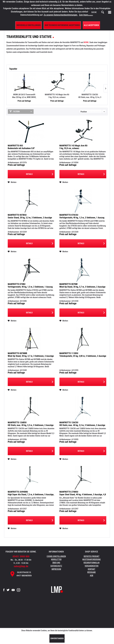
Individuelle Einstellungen (28, 25)
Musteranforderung (92, 559)
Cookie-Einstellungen (56, 556)
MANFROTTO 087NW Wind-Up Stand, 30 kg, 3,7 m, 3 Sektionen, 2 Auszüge (82, 285)
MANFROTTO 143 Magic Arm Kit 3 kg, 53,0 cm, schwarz (57, 96)
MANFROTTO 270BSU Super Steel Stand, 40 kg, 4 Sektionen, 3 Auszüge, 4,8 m (83, 493)
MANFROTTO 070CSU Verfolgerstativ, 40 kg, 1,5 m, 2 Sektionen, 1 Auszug (82, 216)
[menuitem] (110, 12)
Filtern (15, 111)
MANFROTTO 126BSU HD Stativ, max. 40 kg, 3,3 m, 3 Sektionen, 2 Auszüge (31, 424)
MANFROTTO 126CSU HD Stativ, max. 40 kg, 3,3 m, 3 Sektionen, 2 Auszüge (90, 96)
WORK (86, 42)
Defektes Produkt (92, 556)
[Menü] (110, 12)
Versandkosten (91, 566)
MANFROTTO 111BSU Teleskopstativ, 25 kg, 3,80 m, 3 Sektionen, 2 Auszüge (83, 355)
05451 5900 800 (21, 556)
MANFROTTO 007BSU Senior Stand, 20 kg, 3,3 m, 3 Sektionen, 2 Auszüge (30, 216)
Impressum (56, 569)
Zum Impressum (86, 15)
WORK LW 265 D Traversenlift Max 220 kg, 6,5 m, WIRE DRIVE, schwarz (24, 96)
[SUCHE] (98, 12)
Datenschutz (56, 566)
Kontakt (92, 569)
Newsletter (56, 559)
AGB (92, 575)
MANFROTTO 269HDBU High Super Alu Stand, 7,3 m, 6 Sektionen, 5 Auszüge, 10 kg (31, 493)
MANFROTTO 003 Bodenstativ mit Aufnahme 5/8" (21, 147)
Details (39, 174)
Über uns (56, 563)
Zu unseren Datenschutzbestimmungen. (61, 15)
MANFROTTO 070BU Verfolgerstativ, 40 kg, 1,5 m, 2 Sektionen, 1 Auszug (30, 285)
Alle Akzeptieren (91, 25)
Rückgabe (92, 572)
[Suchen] (103, 12)
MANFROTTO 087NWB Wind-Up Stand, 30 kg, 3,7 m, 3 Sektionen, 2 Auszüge (31, 355)
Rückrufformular (91, 563)
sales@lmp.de (21, 566)
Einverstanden (57, 638)
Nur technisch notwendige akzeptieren (62, 25)
